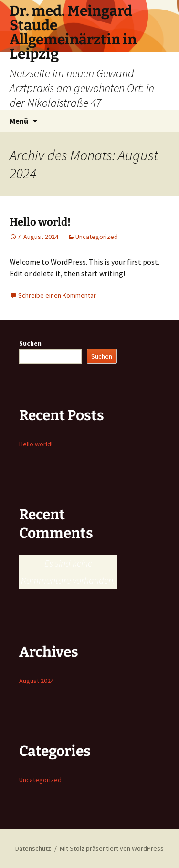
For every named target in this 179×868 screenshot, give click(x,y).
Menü (19, 121)
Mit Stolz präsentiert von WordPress (112, 848)
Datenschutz (33, 848)
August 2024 (37, 681)
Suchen (30, 343)
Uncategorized (97, 237)
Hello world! (40, 222)
